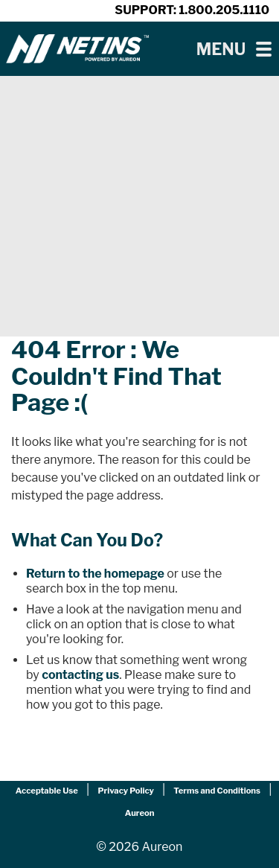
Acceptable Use (47, 791)
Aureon (140, 813)
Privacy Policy (125, 791)
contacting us (80, 675)
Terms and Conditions (217, 791)
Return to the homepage (95, 574)
